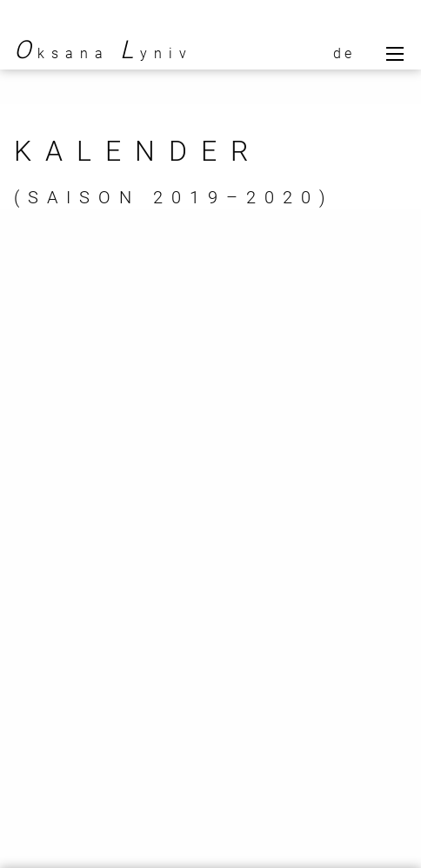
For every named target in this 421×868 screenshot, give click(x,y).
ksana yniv (104, 53)
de (344, 53)
